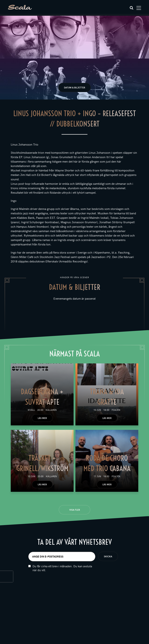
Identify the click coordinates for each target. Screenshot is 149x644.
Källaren (51, 410)
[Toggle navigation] (139, 8)
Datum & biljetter (74, 87)
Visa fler (75, 510)
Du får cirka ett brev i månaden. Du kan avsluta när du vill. (62, 571)
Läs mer (42, 418)
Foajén (116, 410)
